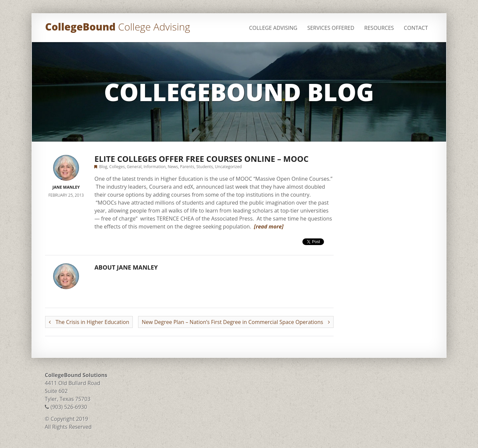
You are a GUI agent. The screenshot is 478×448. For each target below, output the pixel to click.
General (134, 167)
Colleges (117, 167)
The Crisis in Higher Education (89, 322)
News (173, 167)
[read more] (269, 226)
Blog (103, 167)
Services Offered (331, 28)
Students (204, 167)
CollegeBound (118, 27)
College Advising (273, 28)
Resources (379, 28)
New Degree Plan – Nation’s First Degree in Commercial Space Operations (236, 322)
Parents (187, 167)
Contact (416, 28)
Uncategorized (228, 167)
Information (155, 167)
